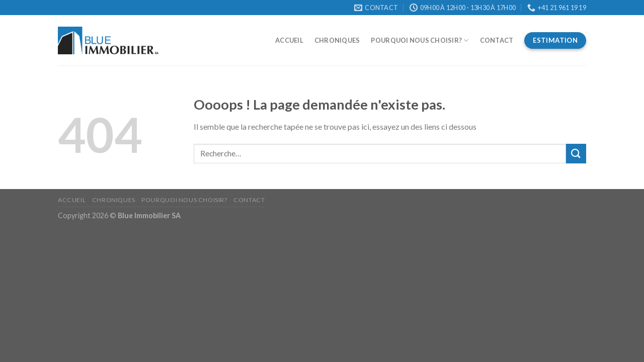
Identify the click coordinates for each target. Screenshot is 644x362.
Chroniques (337, 40)
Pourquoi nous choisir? (420, 40)
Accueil (289, 40)
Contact (497, 40)
